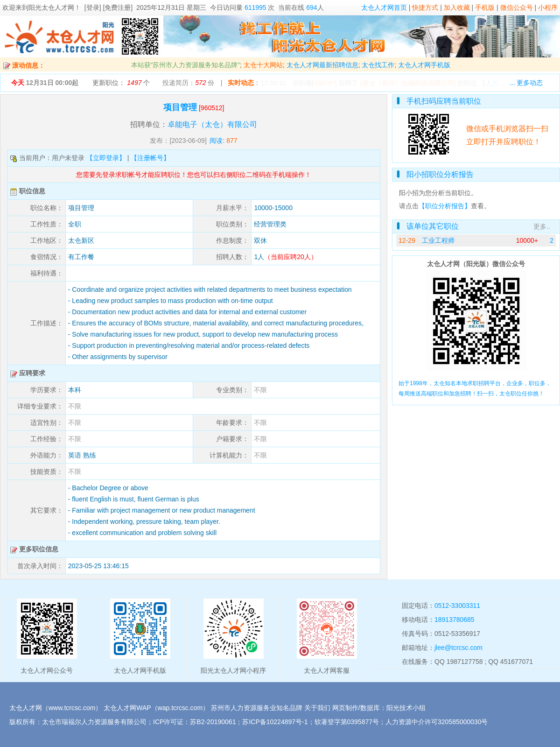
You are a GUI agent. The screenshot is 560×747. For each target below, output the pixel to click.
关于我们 (317, 708)
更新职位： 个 (121, 83)
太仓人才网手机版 (424, 65)
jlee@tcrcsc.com (458, 648)
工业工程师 (438, 240)
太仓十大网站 (263, 65)
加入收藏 (457, 7)
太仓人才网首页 (384, 7)
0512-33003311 (457, 606)
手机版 (485, 7)
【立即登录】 (106, 158)
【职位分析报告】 (445, 206)
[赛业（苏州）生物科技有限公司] (408, 83)
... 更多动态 (526, 83)
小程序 (548, 7)
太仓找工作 (378, 65)
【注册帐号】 (150, 158)
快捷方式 (425, 7)
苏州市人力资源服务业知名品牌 (257, 708)
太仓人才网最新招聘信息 (322, 65)
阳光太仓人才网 (51, 7)
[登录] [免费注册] (108, 7)
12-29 (407, 240)
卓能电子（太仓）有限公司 (212, 124)
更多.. (542, 226)
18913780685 (455, 620)
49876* (324, 83)
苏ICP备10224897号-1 (275, 722)
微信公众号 (517, 7)
